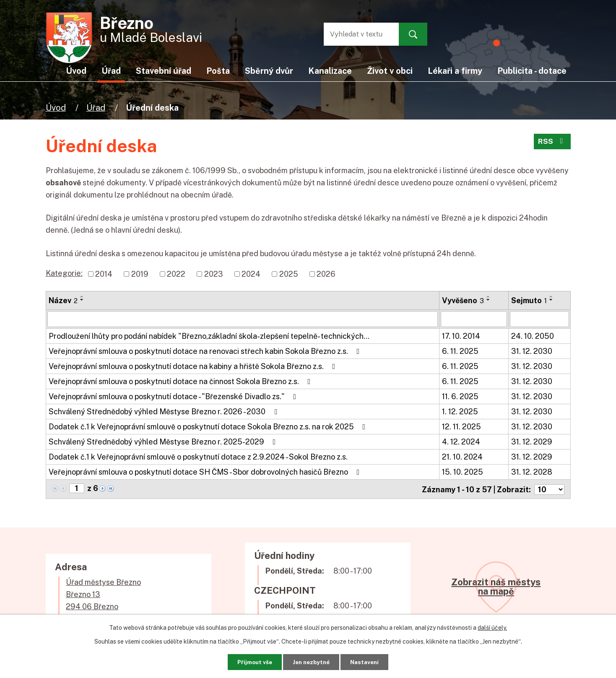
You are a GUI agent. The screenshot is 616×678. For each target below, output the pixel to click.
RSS (552, 143)
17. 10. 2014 (461, 336)
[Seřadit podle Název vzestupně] (82, 296)
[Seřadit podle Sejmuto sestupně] (551, 300)
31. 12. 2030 (532, 351)
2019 (140, 274)
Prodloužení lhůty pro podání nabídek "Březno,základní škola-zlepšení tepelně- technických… (209, 336)
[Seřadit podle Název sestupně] (82, 300)
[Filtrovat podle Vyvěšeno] (474, 319)
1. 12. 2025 (460, 412)
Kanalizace (330, 71)
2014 (104, 274)
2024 (251, 274)
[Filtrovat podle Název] (243, 319)
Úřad (96, 108)
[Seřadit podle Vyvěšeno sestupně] (489, 300)
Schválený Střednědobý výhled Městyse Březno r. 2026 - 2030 (165, 412)
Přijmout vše (249, 661)
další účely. (492, 627)
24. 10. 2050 (533, 336)
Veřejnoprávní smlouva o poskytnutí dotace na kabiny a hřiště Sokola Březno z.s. (194, 366)
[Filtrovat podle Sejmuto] (539, 319)
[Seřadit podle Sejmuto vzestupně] (551, 296)
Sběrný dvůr (269, 71)
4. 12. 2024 (461, 442)
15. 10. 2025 (463, 472)
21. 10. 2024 (462, 457)
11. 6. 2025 (460, 396)
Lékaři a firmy (455, 71)
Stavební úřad (164, 71)
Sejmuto (529, 300)
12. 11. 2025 (461, 427)
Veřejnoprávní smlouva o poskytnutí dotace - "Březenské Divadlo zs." (174, 396)
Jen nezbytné (311, 661)
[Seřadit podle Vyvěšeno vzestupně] (489, 296)
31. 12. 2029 (532, 442)
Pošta (218, 71)
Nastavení (370, 661)
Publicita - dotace (532, 71)
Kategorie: (64, 273)
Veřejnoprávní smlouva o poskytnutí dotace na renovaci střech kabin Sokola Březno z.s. (206, 351)
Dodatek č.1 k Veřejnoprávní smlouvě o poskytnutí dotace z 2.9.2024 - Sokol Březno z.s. (198, 457)
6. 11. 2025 (460, 351)
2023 (214, 274)
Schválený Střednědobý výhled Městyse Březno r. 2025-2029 (164, 442)
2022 (176, 274)
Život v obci (390, 71)
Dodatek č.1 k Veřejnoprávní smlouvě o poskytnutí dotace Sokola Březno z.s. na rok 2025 (209, 427)
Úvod (56, 108)
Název (63, 300)
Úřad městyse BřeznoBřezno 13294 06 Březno (103, 594)
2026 (326, 274)
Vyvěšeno (463, 300)
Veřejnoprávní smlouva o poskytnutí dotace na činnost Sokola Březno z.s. (181, 381)
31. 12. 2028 (532, 472)
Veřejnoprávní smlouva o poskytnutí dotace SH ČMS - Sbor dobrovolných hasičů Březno (206, 472)
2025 (289, 274)
